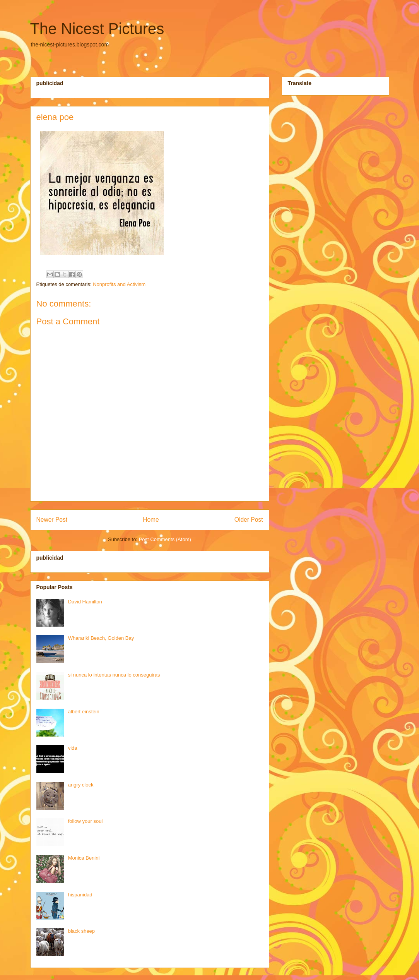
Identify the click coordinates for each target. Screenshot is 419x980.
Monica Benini (84, 858)
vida (73, 748)
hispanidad (80, 895)
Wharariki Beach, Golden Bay (101, 638)
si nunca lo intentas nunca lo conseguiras (114, 675)
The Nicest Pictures (97, 29)
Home (151, 520)
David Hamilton (85, 602)
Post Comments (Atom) (165, 539)
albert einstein (84, 712)
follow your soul (86, 821)
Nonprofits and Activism (119, 284)
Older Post (249, 520)
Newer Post (52, 520)
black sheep (81, 931)
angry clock (81, 785)
